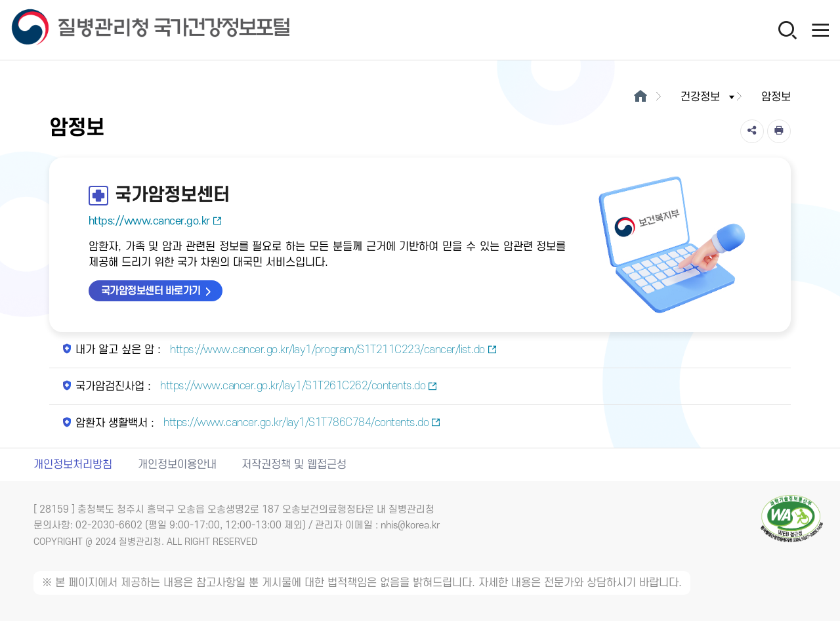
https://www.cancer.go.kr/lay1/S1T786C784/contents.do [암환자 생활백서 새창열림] (301, 423)
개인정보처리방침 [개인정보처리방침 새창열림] (73, 465)
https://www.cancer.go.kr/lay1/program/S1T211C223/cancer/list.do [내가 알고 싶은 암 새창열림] (332, 350)
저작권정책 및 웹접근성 (294, 465)
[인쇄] (779, 131)
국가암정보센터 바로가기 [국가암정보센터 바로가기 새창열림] (151, 291)
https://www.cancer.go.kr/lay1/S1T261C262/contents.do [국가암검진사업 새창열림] (298, 386)
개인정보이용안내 (177, 465)
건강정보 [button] (709, 97)
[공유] (752, 131)
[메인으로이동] (640, 97)
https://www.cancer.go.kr (156, 221)
